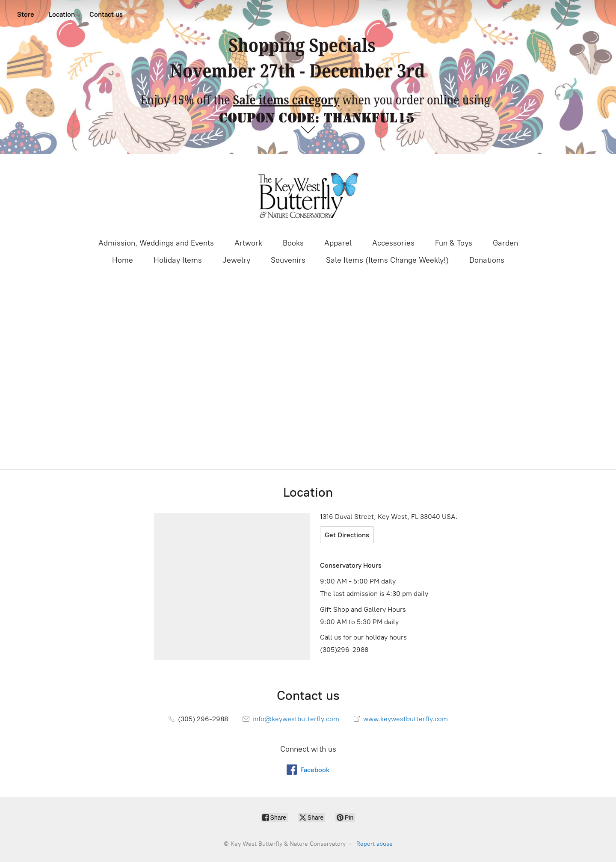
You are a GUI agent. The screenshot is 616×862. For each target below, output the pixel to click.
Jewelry (236, 260)
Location (62, 14)
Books (293, 243)
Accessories (393, 243)
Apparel (338, 243)
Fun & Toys (454, 243)
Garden (505, 243)
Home (123, 260)
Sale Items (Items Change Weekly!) (387, 260)
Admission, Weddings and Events (156, 243)
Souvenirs (288, 260)
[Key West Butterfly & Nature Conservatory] (308, 195)
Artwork (248, 243)
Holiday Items (178, 260)
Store (26, 14)
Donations (487, 260)
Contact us (106, 14)
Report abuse (375, 844)
